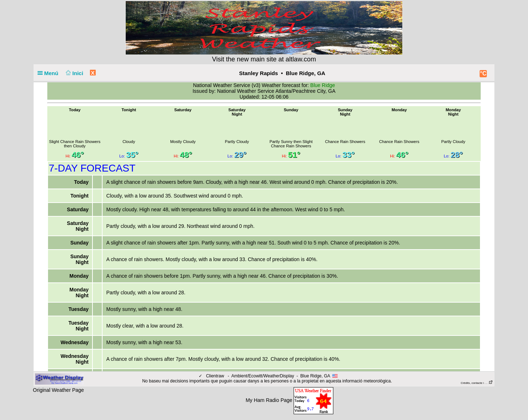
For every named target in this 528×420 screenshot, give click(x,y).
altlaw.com (301, 59)
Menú (49, 73)
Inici (74, 73)
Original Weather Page (58, 390)
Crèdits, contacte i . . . (477, 383)
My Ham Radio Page (269, 400)
